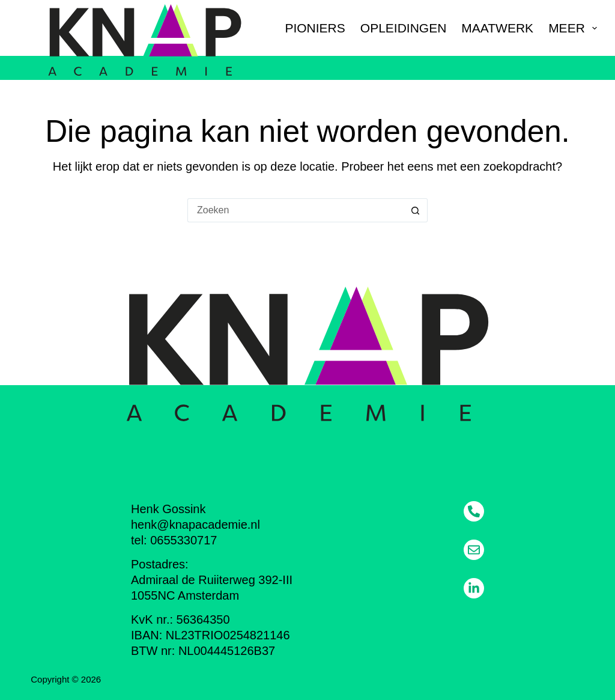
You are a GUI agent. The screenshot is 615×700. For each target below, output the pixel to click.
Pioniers (315, 28)
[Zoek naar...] (295, 210)
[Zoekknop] (416, 210)
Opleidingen (404, 28)
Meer (573, 28)
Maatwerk (497, 28)
